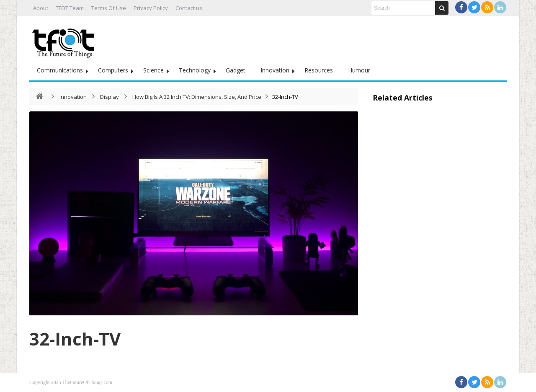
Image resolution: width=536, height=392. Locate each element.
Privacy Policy (151, 8)
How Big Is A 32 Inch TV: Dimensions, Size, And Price (197, 97)
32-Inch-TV (75, 339)
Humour (359, 70)
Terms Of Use (109, 8)
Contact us (189, 8)
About (41, 8)
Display (110, 97)
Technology (195, 70)
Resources (319, 70)
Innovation (275, 70)
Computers (113, 70)
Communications (60, 70)
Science (153, 70)
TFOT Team (70, 8)
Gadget (236, 70)
